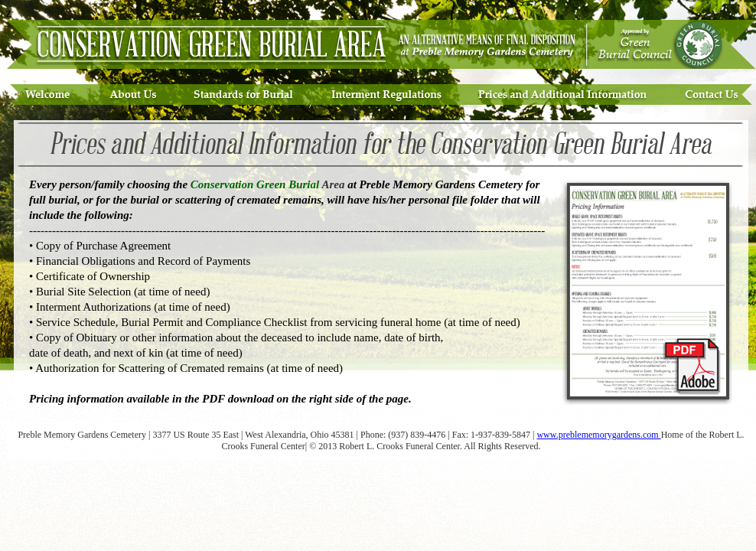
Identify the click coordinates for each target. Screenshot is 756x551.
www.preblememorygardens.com (598, 435)
